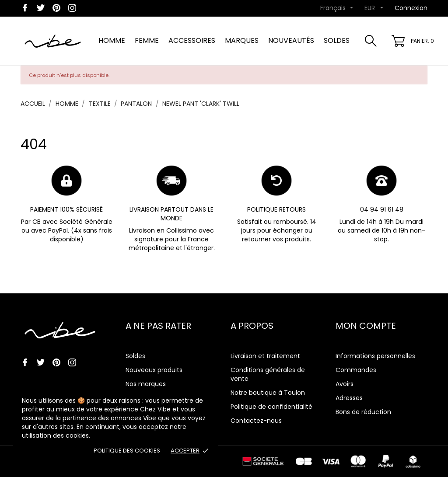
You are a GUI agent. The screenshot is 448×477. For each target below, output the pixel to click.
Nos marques (146, 384)
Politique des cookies (127, 451)
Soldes (135, 356)
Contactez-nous (256, 421)
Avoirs (345, 384)
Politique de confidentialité (271, 407)
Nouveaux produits (154, 370)
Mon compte (366, 326)
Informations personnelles (375, 356)
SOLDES (337, 40)
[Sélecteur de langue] (338, 8)
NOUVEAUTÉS (291, 40)
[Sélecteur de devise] (375, 8)
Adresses (349, 398)
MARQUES (242, 40)
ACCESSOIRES (192, 40)
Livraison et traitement (265, 356)
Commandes (356, 370)
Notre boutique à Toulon (268, 393)
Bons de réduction (363, 412)
